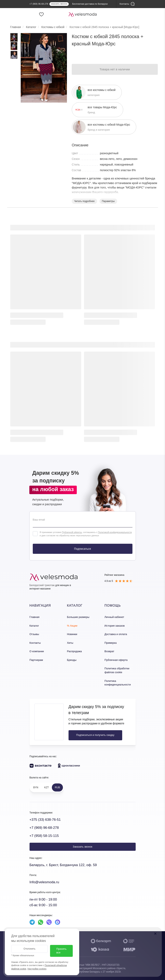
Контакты (35, 643)
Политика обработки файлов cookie (117, 670)
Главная (34, 617)
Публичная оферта (116, 660)
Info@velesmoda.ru (44, 882)
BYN (36, 787)
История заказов (115, 626)
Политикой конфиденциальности (115, 532)
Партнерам (36, 660)
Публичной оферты (72, 532)
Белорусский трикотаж (42, 585)
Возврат (109, 651)
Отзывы (34, 634)
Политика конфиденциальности (118, 683)
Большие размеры (78, 617)
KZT (47, 787)
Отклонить (29, 949)
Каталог (34, 626)
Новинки (72, 634)
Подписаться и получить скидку (95, 735)
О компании (37, 651)
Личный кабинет (114, 617)
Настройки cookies (37, 969)
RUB (57, 787)
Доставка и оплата (116, 634)
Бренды (72, 660)
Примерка (111, 643)
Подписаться (83, 549)
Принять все (61, 951)
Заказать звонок (82, 847)
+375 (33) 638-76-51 (45, 820)
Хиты (70, 643)
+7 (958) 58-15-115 (44, 836)
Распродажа (74, 651)
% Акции (72, 626)
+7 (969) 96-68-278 (44, 828)
